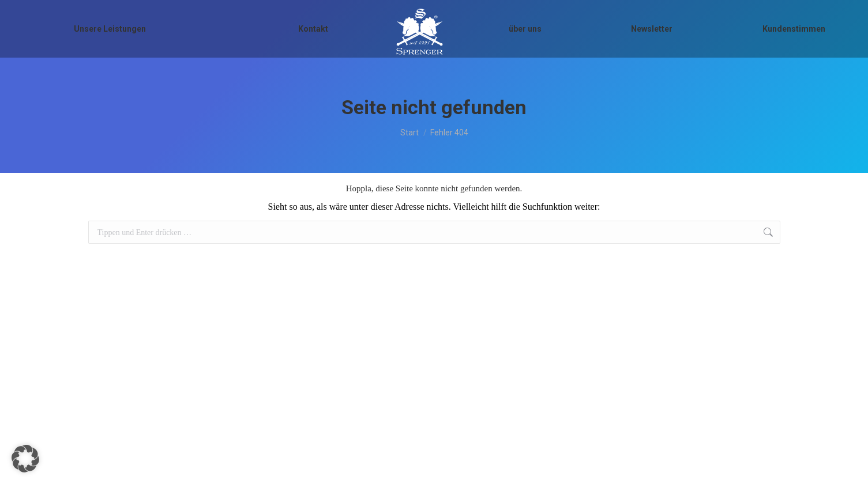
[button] (25, 459)
